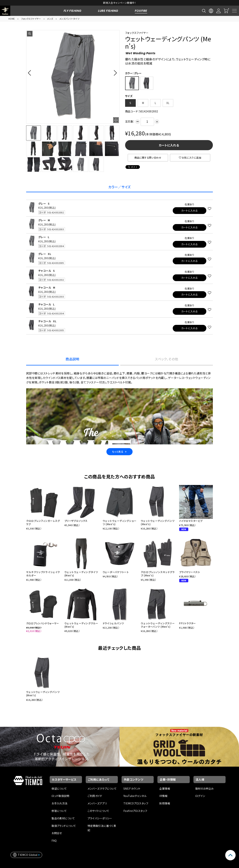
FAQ (54, 841)
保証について (59, 789)
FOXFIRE (141, 11)
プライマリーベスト (190, 572)
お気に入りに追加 (190, 158)
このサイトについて (98, 811)
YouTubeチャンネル (135, 796)
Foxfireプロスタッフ (135, 811)
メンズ (50, 19)
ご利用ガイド (95, 796)
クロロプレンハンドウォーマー (43, 623)
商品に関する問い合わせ (148, 158)
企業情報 (165, 789)
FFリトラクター (187, 623)
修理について (59, 811)
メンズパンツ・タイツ (69, 19)
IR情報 (163, 796)
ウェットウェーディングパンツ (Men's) (158, 522)
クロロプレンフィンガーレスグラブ (43, 522)
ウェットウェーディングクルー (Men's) (81, 625)
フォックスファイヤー (31, 19)
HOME (12, 19)
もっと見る (119, 452)
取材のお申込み (205, 789)
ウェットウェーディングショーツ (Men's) (120, 522)
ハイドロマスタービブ (191, 521)
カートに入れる (169, 145)
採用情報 (165, 803)
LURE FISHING (108, 11)
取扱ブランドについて (64, 826)
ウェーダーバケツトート (116, 572)
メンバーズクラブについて (102, 789)
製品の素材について (63, 818)
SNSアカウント (132, 789)
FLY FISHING (73, 11)
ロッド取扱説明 (60, 796)
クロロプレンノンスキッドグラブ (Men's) (158, 574)
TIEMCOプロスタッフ (136, 803)
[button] (31, 73)
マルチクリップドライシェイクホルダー (43, 574)
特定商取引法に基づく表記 (102, 828)
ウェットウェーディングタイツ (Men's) (81, 574)
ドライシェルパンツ (113, 623)
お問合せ (57, 833)
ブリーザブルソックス (76, 521)
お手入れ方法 (60, 803)
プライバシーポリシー (100, 818)
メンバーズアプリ (97, 803)
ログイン (200, 796)
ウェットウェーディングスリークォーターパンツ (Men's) (158, 625)
